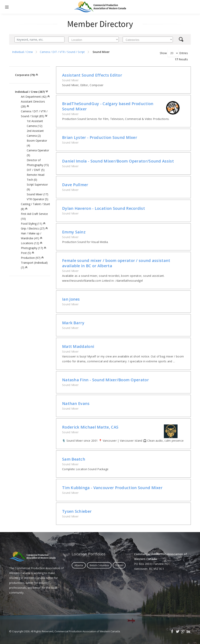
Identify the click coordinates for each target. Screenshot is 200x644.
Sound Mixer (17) (37, 194)
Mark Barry (73, 323)
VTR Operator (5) (37, 199)
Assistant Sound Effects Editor (92, 75)
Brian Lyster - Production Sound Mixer (100, 137)
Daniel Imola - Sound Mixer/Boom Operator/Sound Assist (118, 161)
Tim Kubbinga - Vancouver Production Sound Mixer (112, 488)
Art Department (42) (34, 97)
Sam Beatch (74, 459)
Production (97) (31, 258)
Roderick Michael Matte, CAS (90, 427)
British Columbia (99, 565)
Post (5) (26, 253)
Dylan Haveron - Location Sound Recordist (104, 208)
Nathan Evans (76, 403)
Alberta (79, 565)
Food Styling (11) (32, 224)
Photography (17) (32, 248)
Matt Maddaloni (78, 346)
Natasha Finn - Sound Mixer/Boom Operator (105, 380)
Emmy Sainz (74, 232)
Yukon (119, 565)
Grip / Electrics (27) (33, 228)
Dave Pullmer (75, 185)
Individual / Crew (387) (30, 92)
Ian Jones (71, 299)
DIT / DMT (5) (36, 170)
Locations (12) (30, 243)
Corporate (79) (25, 75)
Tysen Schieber (77, 511)
